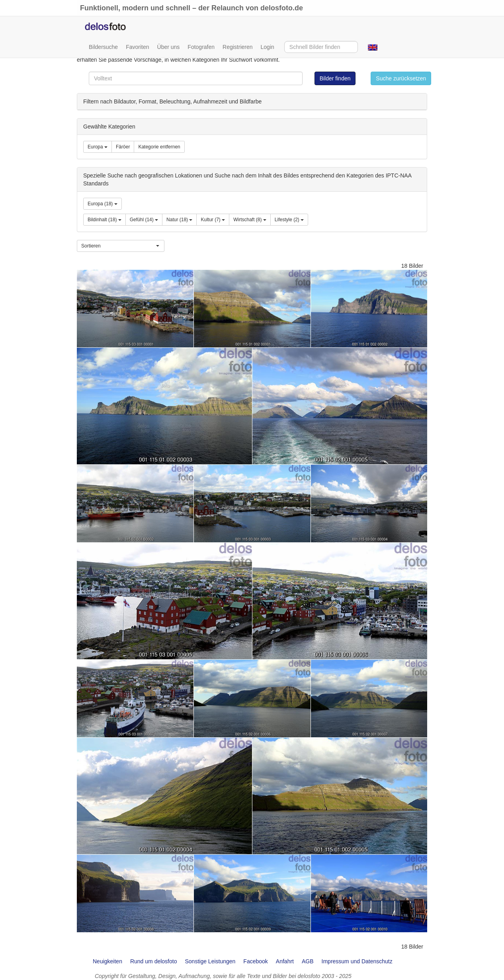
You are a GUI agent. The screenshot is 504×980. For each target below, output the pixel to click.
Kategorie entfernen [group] (159, 147)
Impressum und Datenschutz (357, 961)
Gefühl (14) (144, 220)
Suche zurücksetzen (401, 78)
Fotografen (201, 47)
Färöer (123, 147)
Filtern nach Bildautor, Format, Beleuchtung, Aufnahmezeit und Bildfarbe (172, 101)
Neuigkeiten (107, 961)
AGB (308, 961)
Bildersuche (103, 47)
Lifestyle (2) (289, 220)
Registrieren (237, 47)
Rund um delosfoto (154, 961)
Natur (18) (179, 220)
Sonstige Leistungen (210, 961)
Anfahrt (285, 961)
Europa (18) (103, 204)
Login (268, 47)
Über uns (169, 47)
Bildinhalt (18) (105, 220)
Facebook (255, 961)
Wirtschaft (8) (250, 220)
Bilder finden (335, 78)
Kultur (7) (213, 220)
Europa (98, 147)
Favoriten (137, 47)
